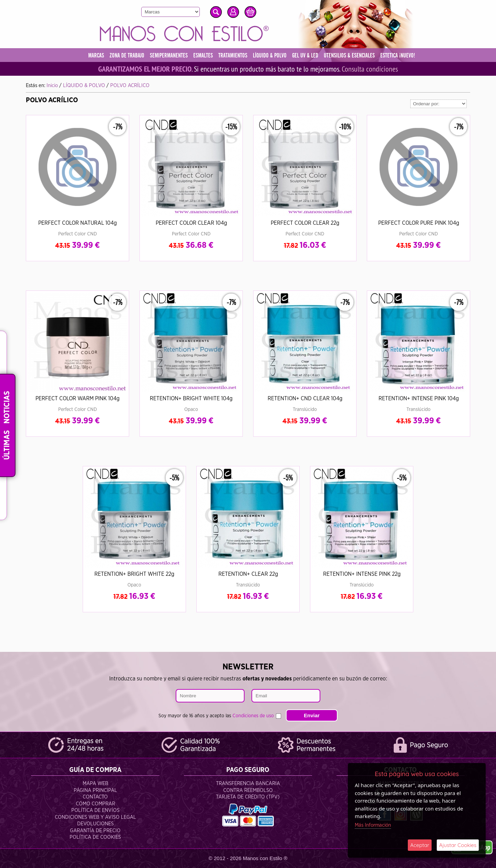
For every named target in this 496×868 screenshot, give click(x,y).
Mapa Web (95, 784)
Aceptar (420, 845)
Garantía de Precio (95, 831)
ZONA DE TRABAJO (127, 56)
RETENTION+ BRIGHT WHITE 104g (191, 399)
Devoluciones (95, 824)
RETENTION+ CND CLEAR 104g (305, 399)
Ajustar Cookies (458, 845)
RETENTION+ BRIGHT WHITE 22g (134, 574)
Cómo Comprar (95, 804)
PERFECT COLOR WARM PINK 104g (77, 399)
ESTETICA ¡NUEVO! (398, 56)
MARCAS (96, 56)
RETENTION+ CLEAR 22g (248, 574)
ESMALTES (203, 56)
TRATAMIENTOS (233, 56)
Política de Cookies (95, 837)
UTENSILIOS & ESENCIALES (349, 56)
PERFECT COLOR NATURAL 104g (77, 223)
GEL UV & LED (305, 56)
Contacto (95, 797)
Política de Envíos (95, 810)
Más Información (373, 825)
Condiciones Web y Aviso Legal (95, 817)
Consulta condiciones (370, 69)
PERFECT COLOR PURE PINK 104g (419, 223)
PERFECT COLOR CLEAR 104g (191, 223)
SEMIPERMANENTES (169, 56)
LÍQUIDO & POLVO (270, 56)
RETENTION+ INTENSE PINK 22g (362, 574)
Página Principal (95, 790)
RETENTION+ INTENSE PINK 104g (419, 399)
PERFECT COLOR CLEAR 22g (305, 223)
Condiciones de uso (253, 716)
